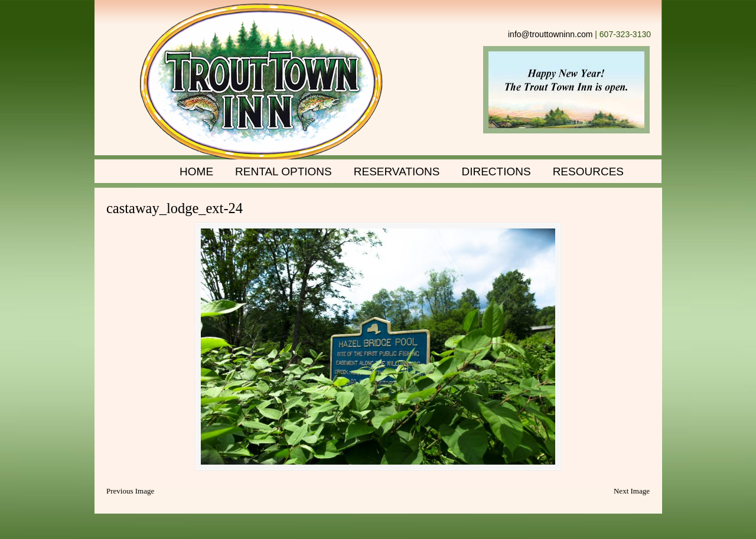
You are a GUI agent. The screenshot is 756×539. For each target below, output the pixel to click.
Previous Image (130, 491)
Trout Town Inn (261, 83)
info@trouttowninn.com (550, 34)
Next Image (632, 491)
